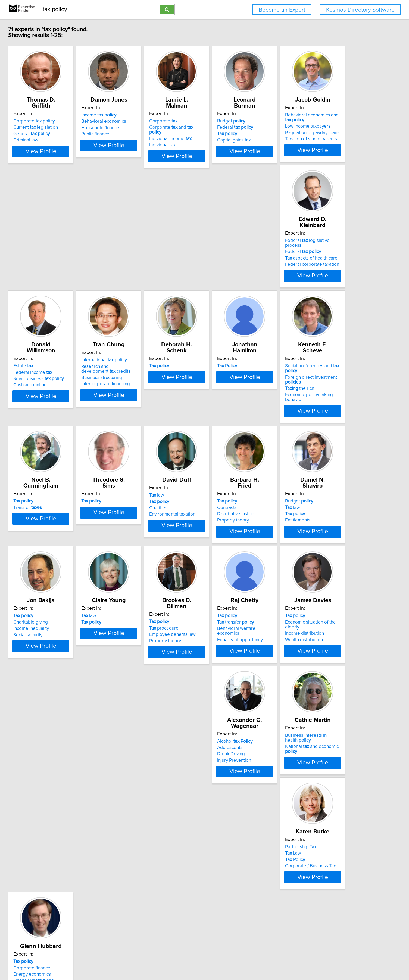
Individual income (231, 134)
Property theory (226, 516)
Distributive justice (228, 510)
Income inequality (65, 636)
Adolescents (141, 754)
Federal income (229, 253)
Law (299, 754)
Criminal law (59, 140)
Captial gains (308, 140)
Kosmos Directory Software (360, 10)
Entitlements (304, 516)
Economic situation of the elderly (80, 754)
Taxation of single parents (73, 270)
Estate (220, 246)
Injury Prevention (145, 767)
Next (220, 934)
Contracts (220, 504)
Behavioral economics (151, 127)
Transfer (306, 378)
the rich (224, 390)
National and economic (243, 754)
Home (175, 960)
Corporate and (238, 127)
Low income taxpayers (69, 258)
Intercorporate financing (316, 270)
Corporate (67, 121)
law (136, 497)
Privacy (189, 960)
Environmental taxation (151, 516)
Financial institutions (67, 893)
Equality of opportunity (314, 642)
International (314, 246)
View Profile (81, 156)
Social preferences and (243, 372)
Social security (61, 642)
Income (146, 121)
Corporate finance (65, 880)
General (65, 134)
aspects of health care (154, 259)
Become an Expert (282, 10)
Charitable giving (64, 629)
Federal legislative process (159, 246)
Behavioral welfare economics (322, 636)
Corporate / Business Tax (317, 767)
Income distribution (66, 761)
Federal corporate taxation (155, 265)
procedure (224, 629)
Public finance (142, 140)
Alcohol (146, 748)
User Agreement (213, 960)
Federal (309, 127)
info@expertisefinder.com (144, 960)
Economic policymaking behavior (243, 396)
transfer (310, 629)
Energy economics (65, 886)
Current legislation (69, 127)
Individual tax (223, 140)
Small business (235, 259)
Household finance (147, 134)
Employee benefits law (233, 636)
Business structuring (312, 264)
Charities (137, 510)
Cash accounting (227, 265)
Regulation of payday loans (74, 264)
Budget (305, 121)
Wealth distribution (66, 767)
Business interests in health (244, 748)
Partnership (307, 748)
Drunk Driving (142, 761)
